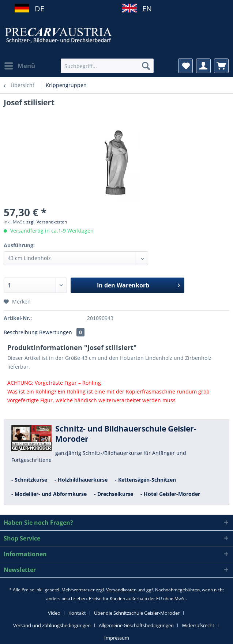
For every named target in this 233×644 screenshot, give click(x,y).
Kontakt (77, 613)
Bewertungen (62, 332)
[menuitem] (19, 66)
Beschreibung (21, 332)
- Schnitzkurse (29, 480)
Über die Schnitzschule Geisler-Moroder (137, 613)
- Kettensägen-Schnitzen (145, 480)
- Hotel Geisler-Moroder (170, 494)
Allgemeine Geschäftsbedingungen (136, 625)
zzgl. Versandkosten (47, 222)
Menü (20, 65)
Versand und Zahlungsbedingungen (52, 625)
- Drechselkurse (114, 494)
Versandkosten (121, 590)
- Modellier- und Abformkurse (49, 494)
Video (54, 613)
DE (37, 9)
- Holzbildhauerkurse (81, 480)
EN (144, 9)
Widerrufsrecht (198, 625)
